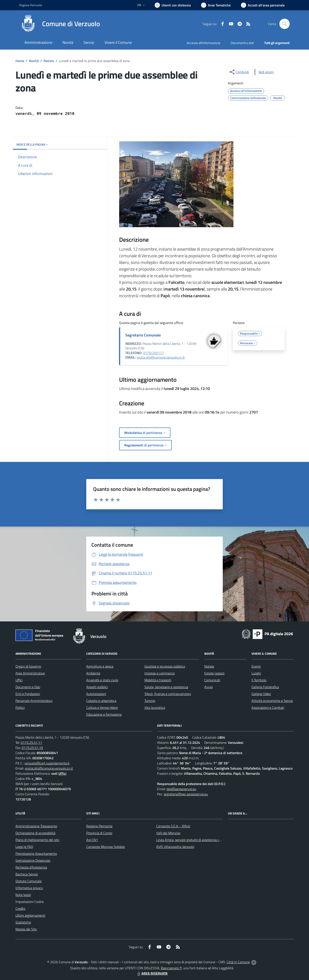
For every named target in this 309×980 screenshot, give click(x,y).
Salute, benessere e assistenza (166, 687)
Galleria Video (261, 694)
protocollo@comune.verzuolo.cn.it (161, 357)
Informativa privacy (29, 888)
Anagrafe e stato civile (102, 680)
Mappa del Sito (26, 929)
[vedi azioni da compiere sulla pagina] (263, 72)
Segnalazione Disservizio (33, 860)
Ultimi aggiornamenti (30, 915)
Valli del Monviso (168, 833)
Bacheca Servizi (27, 874)
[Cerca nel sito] (285, 24)
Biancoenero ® (171, 968)
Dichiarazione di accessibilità (35, 833)
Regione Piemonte (99, 826)
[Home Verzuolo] (60, 24)
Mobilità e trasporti (158, 680)
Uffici (19, 680)
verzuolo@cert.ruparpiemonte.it (47, 763)
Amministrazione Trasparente (36, 826)
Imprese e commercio (160, 673)
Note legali (23, 895)
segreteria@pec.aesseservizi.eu (186, 794)
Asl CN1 (92, 840)
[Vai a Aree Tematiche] (216, 5)
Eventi (256, 666)
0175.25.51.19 (32, 748)
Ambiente (93, 673)
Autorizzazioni (96, 694)
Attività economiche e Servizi (272, 701)
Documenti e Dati (28, 687)
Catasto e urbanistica (101, 701)
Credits (20, 908)
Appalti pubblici (97, 687)
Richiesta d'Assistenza (31, 867)
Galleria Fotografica (265, 687)
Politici (20, 708)
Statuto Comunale (29, 881)
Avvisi (208, 687)
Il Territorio (259, 680)
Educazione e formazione (104, 714)
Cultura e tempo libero (102, 708)
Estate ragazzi (214, 673)
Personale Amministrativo (34, 701)
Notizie (49, 61)
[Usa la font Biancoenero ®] (173, 5)
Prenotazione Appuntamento (36, 854)
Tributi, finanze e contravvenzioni (168, 694)
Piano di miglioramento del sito (37, 840)
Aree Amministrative (30, 673)
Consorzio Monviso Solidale (106, 847)
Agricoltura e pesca (100, 666)
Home (20, 61)
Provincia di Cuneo (99, 833)
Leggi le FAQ (24, 847)
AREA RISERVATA (152, 973)
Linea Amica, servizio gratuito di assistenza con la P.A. (194, 840)
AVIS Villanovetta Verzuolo (175, 847)
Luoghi (256, 673)
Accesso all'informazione (204, 43)
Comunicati (212, 680)
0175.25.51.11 (31, 743)
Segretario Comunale (143, 335)
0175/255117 (153, 353)
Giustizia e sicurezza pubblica (165, 666)
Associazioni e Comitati (268, 708)
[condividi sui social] (239, 72)
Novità (34, 61)
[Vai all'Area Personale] (263, 5)
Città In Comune (238, 962)
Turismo (150, 701)
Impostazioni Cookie (30, 902)
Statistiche (23, 922)
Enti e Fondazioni (28, 694)
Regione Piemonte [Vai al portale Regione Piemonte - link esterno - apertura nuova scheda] (31, 5)
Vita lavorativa (155, 708)
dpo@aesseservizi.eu (181, 789)
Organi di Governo (28, 666)
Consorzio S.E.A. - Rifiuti (173, 826)
